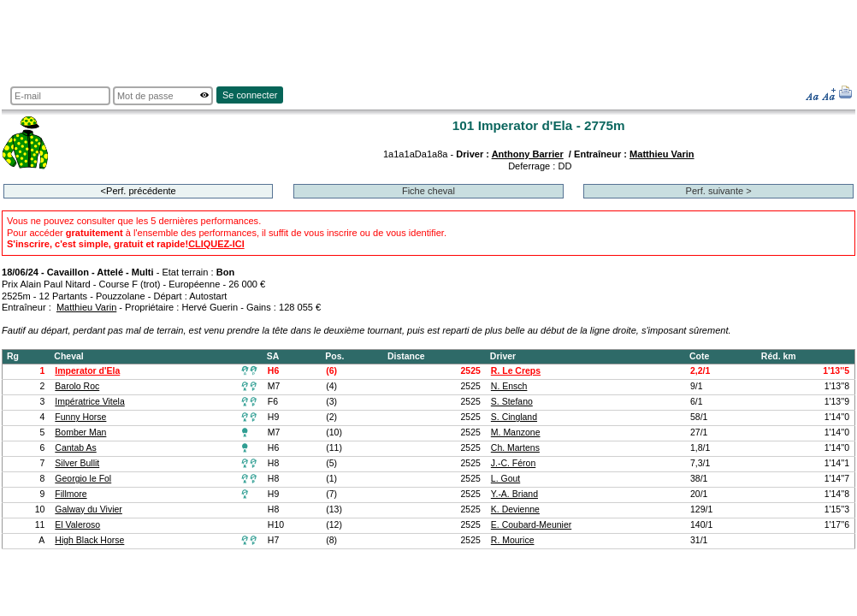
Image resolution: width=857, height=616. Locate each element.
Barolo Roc (77, 386)
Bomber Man (80, 432)
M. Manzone (516, 432)
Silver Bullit (77, 463)
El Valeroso (77, 525)
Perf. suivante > (719, 191)
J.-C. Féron (513, 463)
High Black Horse (89, 540)
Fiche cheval (428, 191)
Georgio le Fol (83, 479)
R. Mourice (513, 540)
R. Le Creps (516, 371)
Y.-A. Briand (514, 494)
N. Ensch (509, 386)
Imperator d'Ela (87, 371)
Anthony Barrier (528, 154)
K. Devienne (515, 509)
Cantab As (75, 448)
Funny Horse (80, 417)
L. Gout (505, 479)
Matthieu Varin (662, 154)
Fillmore (71, 494)
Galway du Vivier (88, 509)
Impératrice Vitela (89, 402)
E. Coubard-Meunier (531, 525)
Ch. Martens (515, 448)
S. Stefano (512, 402)
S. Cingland (514, 417)
